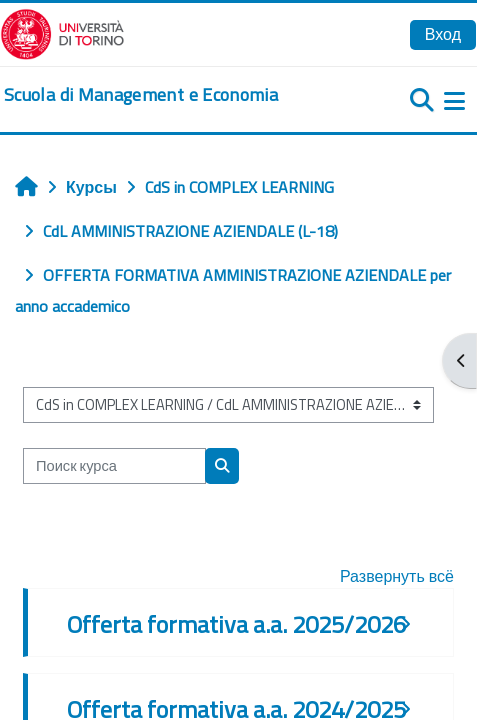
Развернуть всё (397, 576)
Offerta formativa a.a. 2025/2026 (236, 624)
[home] (141, 95)
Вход (443, 34)
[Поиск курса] (114, 466)
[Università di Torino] (62, 32)
